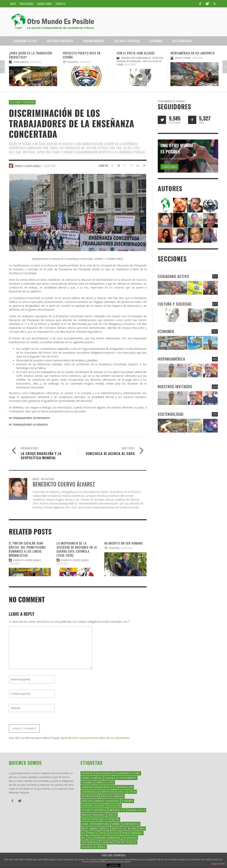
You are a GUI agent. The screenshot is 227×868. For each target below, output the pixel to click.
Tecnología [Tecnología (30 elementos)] (107, 842)
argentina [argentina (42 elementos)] (87, 773)
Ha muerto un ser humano (124, 543)
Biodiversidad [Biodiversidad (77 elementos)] (104, 773)
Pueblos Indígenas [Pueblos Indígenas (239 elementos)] (132, 833)
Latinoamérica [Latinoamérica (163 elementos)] (131, 824)
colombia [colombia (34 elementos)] (87, 782)
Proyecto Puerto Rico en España (82, 55)
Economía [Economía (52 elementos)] (127, 801)
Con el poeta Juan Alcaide (136, 53)
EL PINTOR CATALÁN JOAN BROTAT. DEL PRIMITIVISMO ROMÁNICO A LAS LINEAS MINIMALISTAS (27, 549)
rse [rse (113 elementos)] (90, 838)
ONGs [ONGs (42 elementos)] (142, 828)
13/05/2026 (130, 65)
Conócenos (170, 167)
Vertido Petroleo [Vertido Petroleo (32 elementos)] (126, 842)
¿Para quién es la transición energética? (30, 55)
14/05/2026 (85, 62)
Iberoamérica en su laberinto (193, 53)
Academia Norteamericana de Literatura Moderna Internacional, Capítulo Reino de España (140, 61)
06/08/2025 (127, 548)
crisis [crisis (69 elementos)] (132, 792)
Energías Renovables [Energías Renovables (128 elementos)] (93, 815)
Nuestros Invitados (175, 386)
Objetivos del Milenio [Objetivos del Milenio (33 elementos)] (124, 828)
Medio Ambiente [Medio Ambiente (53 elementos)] (90, 828)
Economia (166, 331)
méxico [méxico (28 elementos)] (105, 828)
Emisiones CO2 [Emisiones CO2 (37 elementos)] (117, 810)
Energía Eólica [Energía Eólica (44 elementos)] (137, 810)
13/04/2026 (14, 564)
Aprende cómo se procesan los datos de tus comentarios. (96, 738)
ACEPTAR (113, 865)
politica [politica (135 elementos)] (114, 833)
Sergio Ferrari (183, 58)
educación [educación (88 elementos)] (114, 805)
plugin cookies (218, 864)
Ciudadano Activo (173, 276)
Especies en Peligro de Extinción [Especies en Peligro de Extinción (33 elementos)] (100, 819)
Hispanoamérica (171, 359)
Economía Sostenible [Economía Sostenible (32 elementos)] (94, 805)
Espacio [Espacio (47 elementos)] (112, 815)
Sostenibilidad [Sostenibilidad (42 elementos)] (90, 842)
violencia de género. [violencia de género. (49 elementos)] (94, 847)
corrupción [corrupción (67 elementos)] (107, 792)
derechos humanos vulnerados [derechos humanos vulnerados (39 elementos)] (100, 801)
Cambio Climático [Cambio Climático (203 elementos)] (92, 778)
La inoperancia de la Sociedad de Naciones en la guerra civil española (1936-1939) (77, 549)
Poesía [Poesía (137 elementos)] (103, 833)
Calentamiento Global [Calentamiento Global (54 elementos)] (127, 773)
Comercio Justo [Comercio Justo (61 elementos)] (105, 782)
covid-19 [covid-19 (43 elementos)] (121, 792)
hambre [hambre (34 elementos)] (116, 824)
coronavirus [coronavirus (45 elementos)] (89, 792)
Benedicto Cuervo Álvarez (27, 560)
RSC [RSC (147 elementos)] (84, 838)
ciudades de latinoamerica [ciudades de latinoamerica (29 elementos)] (121, 778)
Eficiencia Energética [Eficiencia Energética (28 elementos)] (94, 810)
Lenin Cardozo (21, 62)
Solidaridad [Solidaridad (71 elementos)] (130, 838)
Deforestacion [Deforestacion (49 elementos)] (90, 796)
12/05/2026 (198, 58)
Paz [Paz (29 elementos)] (83, 833)
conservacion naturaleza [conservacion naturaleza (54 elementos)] (97, 787)
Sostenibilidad (171, 414)
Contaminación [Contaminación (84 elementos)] (124, 787)
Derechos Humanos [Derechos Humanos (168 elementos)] (112, 796)
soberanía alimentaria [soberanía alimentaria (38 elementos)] (107, 838)
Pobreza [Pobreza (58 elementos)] (92, 833)
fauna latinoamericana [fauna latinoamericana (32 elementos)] (95, 824)
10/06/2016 (50, 166)
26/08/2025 (62, 564)
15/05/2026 (36, 62)
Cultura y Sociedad (22, 102)
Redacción (73, 62)
